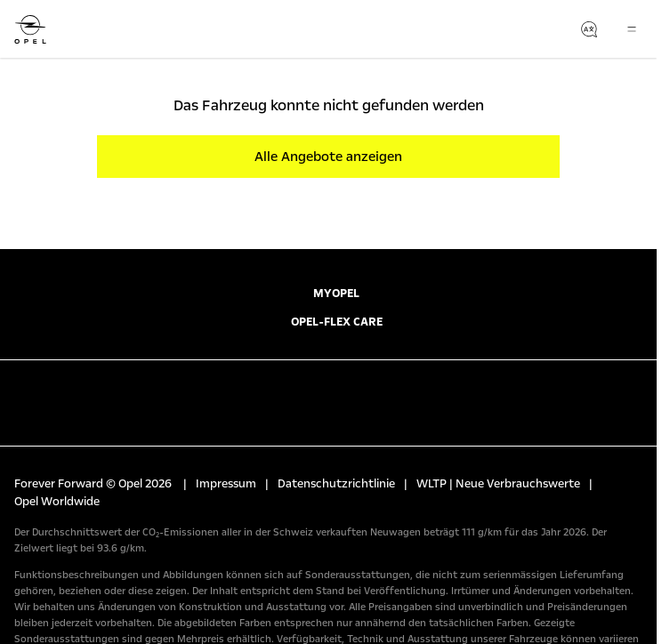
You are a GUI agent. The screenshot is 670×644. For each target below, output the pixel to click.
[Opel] (30, 29)
